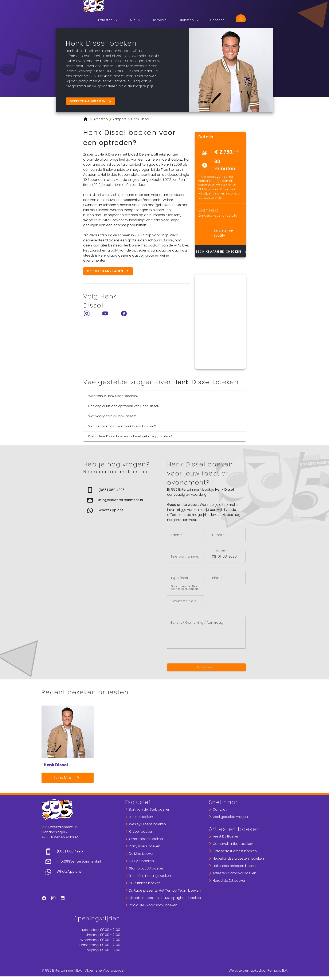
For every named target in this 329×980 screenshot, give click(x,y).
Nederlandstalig (225, 216)
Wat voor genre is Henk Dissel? (112, 416)
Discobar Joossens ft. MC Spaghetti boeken (165, 898)
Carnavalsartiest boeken (233, 844)
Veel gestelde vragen (230, 817)
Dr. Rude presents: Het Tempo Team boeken (165, 890)
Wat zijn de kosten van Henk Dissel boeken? (122, 426)
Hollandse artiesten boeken (235, 866)
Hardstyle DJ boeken (230, 881)
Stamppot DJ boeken (147, 868)
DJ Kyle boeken (141, 861)
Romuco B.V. (278, 970)
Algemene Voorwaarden (105, 970)
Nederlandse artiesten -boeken (238, 858)
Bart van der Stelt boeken (150, 809)
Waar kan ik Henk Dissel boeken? (113, 396)
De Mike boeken (142, 854)
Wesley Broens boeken (147, 824)
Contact (220, 809)
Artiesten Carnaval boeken (234, 873)
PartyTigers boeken (145, 846)
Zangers (205, 216)
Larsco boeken (141, 817)
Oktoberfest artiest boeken (235, 851)
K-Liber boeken (141, 832)
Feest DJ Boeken (226, 836)
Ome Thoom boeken (146, 839)
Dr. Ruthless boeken (145, 883)
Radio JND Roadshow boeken (153, 905)
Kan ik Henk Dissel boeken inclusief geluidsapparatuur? (130, 436)
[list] (220, 160)
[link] (123, 490)
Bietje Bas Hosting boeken (150, 876)
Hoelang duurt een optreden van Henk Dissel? (124, 406)
